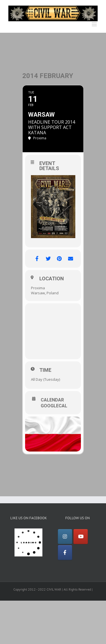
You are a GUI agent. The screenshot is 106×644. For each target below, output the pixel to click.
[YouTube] (81, 537)
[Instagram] (65, 537)
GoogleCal (54, 406)
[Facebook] (65, 553)
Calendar (52, 400)
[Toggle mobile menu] (95, 24)
